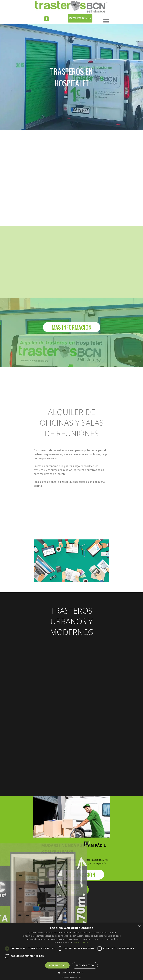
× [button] (139, 927)
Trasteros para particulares (52, 916)
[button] (72, 972)
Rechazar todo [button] (85, 965)
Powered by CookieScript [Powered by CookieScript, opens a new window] (71, 977)
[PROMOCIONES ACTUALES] (72, 890)
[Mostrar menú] (106, 21)
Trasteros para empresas (51, 921)
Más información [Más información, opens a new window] (81, 942)
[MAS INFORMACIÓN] (72, 327)
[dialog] (71, 951)
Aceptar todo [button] (57, 965)
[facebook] (46, 19)
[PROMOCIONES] (80, 18)
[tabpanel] (72, 489)
